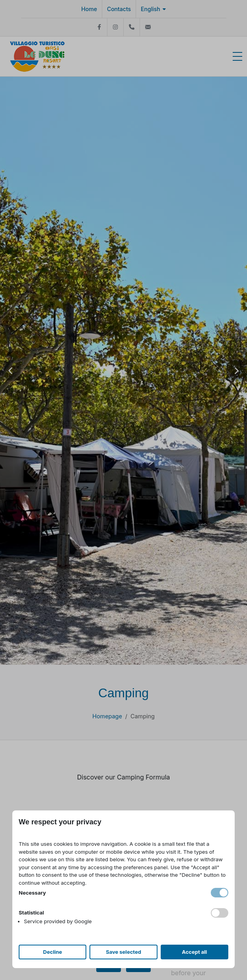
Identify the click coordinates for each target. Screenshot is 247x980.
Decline (53, 952)
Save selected (123, 952)
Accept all (194, 952)
